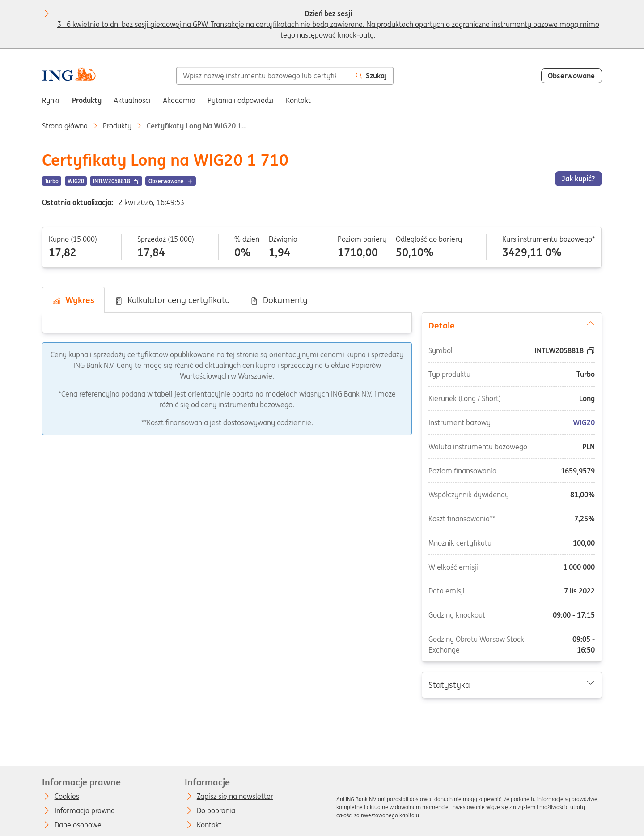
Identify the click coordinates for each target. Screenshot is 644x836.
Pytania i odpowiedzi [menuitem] (241, 100)
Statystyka (512, 684)
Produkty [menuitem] (87, 100)
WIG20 (584, 422)
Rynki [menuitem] (51, 100)
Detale (512, 325)
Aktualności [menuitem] (132, 100)
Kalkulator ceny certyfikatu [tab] (172, 300)
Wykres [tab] (73, 300)
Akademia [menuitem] (179, 100)
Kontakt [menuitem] (298, 100)
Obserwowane (571, 76)
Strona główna (65, 126)
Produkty (117, 126)
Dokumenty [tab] (279, 300)
